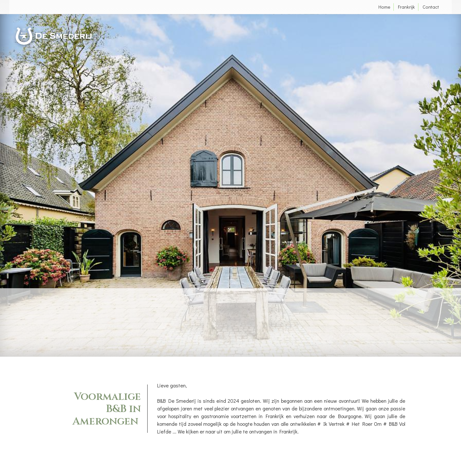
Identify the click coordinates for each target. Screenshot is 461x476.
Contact (431, 7)
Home (384, 7)
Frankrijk (406, 7)
